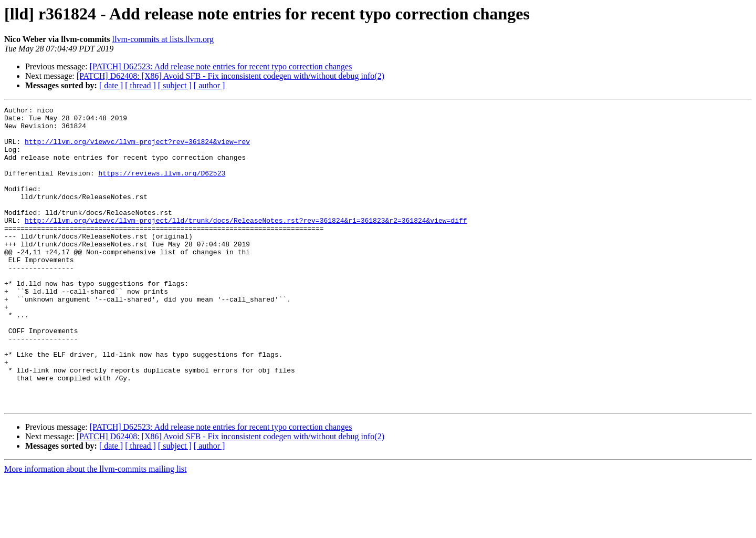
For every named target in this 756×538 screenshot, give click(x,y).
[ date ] (111, 85)
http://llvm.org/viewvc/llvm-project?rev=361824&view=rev (137, 149)
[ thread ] (140, 85)
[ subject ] (175, 85)
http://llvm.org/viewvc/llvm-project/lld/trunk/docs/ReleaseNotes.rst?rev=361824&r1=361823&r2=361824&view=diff (246, 244)
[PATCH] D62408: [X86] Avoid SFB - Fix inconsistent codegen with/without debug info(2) (230, 76)
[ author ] (209, 85)
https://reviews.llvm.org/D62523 (162, 187)
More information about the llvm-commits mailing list (96, 529)
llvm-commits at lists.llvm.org (163, 39)
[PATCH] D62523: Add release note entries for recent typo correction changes (221, 66)
